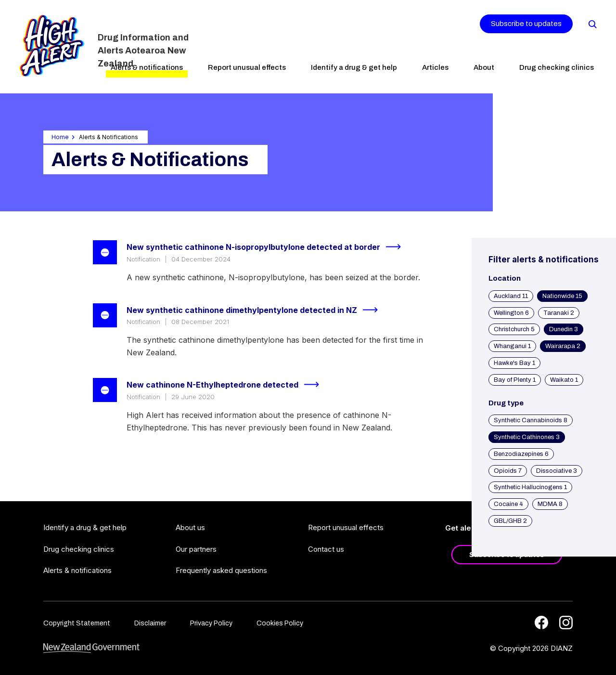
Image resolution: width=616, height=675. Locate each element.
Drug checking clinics (557, 67)
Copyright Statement (77, 623)
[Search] (592, 24)
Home (60, 137)
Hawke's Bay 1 (514, 363)
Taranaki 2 (559, 313)
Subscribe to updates (526, 24)
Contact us (326, 549)
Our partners (196, 549)
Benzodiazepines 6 (521, 454)
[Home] (52, 46)
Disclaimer (150, 623)
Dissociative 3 (557, 471)
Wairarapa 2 (563, 346)
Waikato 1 (564, 380)
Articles (435, 67)
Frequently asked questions (221, 570)
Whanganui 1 (512, 346)
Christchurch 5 (514, 329)
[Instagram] (566, 623)
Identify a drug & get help (354, 67)
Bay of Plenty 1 (515, 380)
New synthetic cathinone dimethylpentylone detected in (256, 310)
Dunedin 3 (564, 329)
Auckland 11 (511, 296)
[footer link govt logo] (91, 648)
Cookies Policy (280, 623)
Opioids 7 (508, 471)
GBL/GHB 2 (510, 521)
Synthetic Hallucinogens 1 (530, 487)
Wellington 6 (511, 313)
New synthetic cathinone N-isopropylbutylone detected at (268, 247)
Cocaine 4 (508, 504)
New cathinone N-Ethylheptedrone (227, 385)
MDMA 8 (550, 504)
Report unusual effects (247, 67)
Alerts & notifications (147, 67)
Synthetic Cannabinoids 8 (531, 420)
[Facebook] (541, 623)
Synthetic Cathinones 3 (527, 437)
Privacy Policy (211, 623)
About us (190, 527)
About (484, 67)
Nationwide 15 (562, 296)
